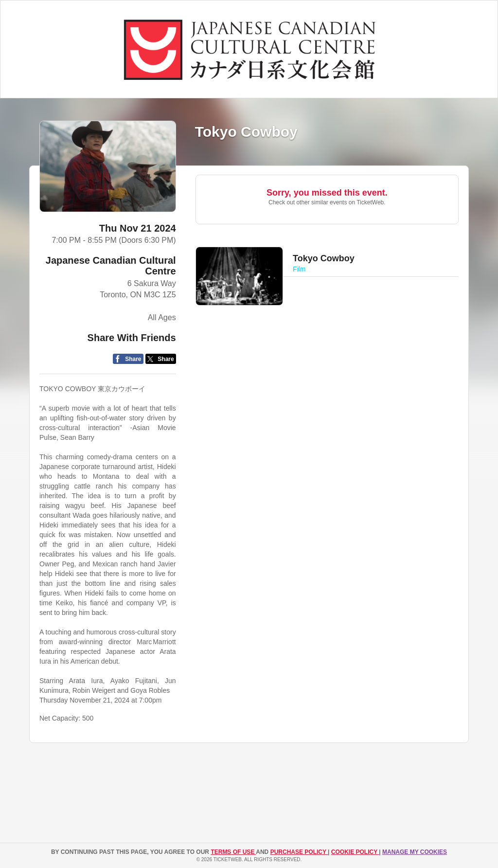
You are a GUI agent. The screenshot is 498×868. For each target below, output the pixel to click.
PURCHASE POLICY (299, 852)
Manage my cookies (415, 852)
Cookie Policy (355, 852)
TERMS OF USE (233, 852)
